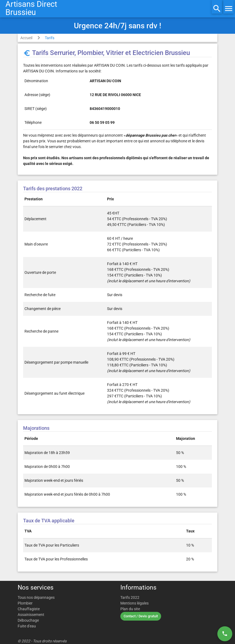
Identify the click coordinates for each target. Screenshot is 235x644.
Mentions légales (134, 603)
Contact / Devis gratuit (141, 616)
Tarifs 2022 (130, 597)
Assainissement (31, 615)
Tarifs (50, 38)
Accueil (26, 38)
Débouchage (28, 620)
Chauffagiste (29, 609)
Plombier (25, 603)
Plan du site (130, 609)
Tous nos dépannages (36, 597)
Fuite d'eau (27, 626)
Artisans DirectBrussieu (31, 8)
